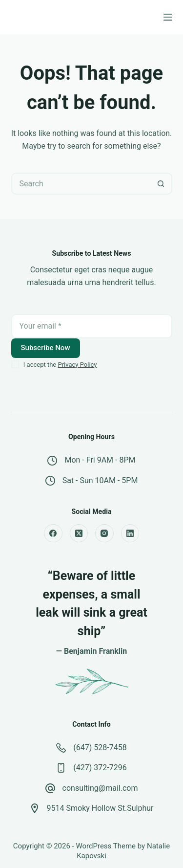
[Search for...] (81, 184)
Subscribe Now (46, 348)
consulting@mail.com (100, 788)
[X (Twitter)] (79, 534)
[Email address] (92, 326)
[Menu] (168, 17)
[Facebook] (53, 534)
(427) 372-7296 (100, 768)
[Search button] (161, 184)
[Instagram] (104, 534)
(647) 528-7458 (100, 747)
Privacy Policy (77, 365)
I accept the (60, 365)
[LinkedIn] (130, 534)
